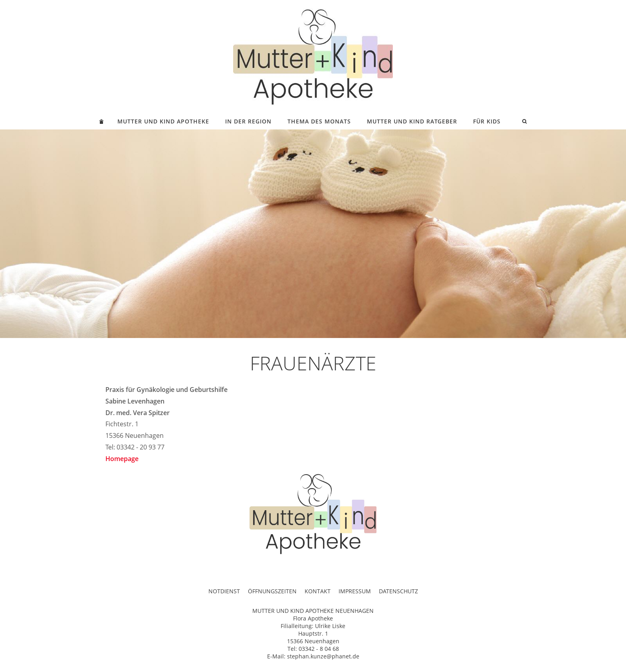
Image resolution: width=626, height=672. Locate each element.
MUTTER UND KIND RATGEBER (412, 121)
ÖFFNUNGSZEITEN (272, 591)
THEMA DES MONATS (319, 121)
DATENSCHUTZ (398, 591)
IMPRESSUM (355, 591)
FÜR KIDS (487, 121)
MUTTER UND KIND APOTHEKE (163, 121)
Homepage (122, 459)
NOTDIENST (224, 591)
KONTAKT (318, 591)
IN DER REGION (248, 121)
